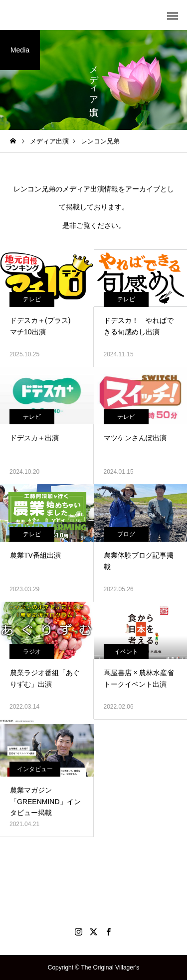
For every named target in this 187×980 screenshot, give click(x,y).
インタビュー (35, 769)
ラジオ (32, 652)
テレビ (32, 299)
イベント (126, 652)
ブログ (126, 534)
